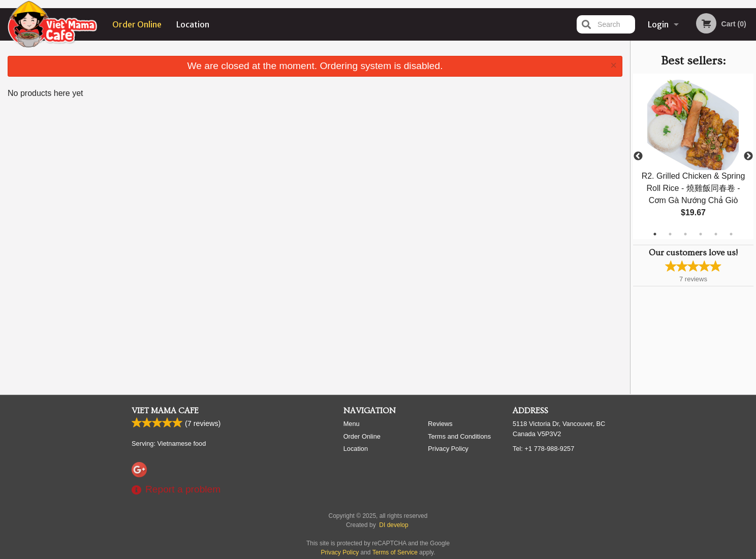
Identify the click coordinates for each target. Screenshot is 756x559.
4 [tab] (701, 234)
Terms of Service (395, 552)
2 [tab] (670, 234)
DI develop (393, 525)
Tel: (543, 449)
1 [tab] (655, 234)
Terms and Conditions (459, 436)
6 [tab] (731, 234)
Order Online (137, 24)
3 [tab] (685, 234)
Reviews (440, 424)
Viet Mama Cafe (165, 411)
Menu (352, 424)
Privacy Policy (448, 449)
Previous (638, 156)
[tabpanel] (693, 156)
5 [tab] (716, 234)
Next (748, 156)
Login (658, 24)
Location (193, 24)
